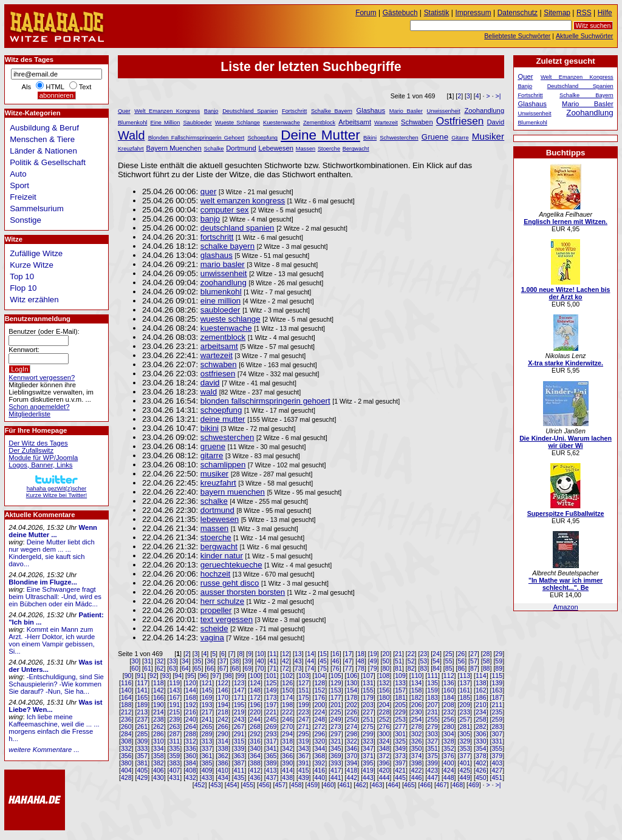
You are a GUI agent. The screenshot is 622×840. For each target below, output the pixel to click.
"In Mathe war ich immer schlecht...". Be (566, 584)
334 (159, 748)
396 (384, 763)
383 (175, 763)
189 (142, 705)
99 (241, 676)
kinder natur (222, 556)
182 (417, 697)
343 (304, 748)
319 (304, 741)
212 (126, 712)
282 (481, 727)
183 (432, 697)
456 (264, 785)
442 (352, 777)
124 (255, 683)
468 (457, 785)
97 (216, 676)
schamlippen (223, 465)
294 (287, 734)
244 (255, 719)
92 (153, 676)
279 (432, 727)
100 (255, 676)
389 (272, 763)
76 (336, 668)
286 (159, 734)
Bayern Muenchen (173, 148)
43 (298, 661)
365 (272, 756)
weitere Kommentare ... (44, 750)
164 (126, 697)
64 (185, 668)
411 (239, 770)
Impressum (473, 13)
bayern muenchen (233, 492)
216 (191, 712)
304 (449, 734)
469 (474, 785)
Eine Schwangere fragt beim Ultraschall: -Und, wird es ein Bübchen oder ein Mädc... (55, 597)
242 (223, 719)
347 (368, 748)
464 (393, 785)
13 (298, 654)
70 (261, 668)
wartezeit (217, 355)
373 (400, 756)
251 (368, 719)
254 (417, 719)
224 (320, 712)
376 (449, 756)
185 (465, 697)
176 (320, 697)
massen (214, 528)
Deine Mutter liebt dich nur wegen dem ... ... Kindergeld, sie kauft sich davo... (52, 553)
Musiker (488, 136)
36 (210, 661)
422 (417, 770)
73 (298, 668)
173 (272, 697)
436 (255, 777)
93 (166, 676)
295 (304, 734)
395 (368, 763)
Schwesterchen (399, 138)
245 (272, 719)
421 (400, 770)
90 (128, 676)
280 (449, 727)
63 (173, 668)
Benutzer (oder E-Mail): (44, 331)
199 (304, 705)
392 (320, 763)
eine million (220, 301)
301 (400, 734)
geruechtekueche (231, 565)
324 (384, 741)
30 (135, 661)
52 (411, 661)
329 (465, 741)
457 (280, 785)
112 (449, 676)
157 (400, 690)
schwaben (219, 364)
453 (216, 785)
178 (352, 697)
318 (287, 741)
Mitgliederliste (29, 414)
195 (239, 705)
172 (255, 697)
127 (304, 683)
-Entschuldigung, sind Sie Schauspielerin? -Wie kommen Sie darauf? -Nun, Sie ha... (56, 684)
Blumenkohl (133, 123)
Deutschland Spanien (250, 111)
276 (384, 727)
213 (142, 712)
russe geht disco (230, 583)
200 (320, 705)
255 (432, 719)
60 (135, 668)
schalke (214, 501)
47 (348, 661)
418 (352, 770)
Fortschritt (294, 111)
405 (142, 770)
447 (432, 777)
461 (345, 785)
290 (223, 734)
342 (287, 748)
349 (400, 748)
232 (449, 712)
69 (248, 668)
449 (465, 777)
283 (497, 727)
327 (432, 741)
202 (352, 705)
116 (126, 683)
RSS (584, 13)
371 (368, 756)
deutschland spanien (238, 228)
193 (207, 705)
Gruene (435, 137)
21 (398, 654)
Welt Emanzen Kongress (167, 111)
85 (449, 668)
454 (232, 785)
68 (236, 668)
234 (481, 712)
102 (287, 676)
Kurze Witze (32, 265)
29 (499, 654)
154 (352, 690)
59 (499, 661)
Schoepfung (262, 138)
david (210, 383)
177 (336, 697)
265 (207, 727)
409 (207, 770)
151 (304, 690)
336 (191, 748)
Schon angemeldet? (39, 407)
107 (368, 676)
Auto (18, 174)
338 (223, 748)
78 (361, 668)
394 (352, 763)
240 (191, 719)
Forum (366, 13)
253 (400, 719)
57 (474, 661)
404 (126, 770)
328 (449, 741)
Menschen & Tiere (42, 139)
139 (497, 683)
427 (497, 770)
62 (160, 668)
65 (198, 668)
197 (272, 705)
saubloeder (220, 310)
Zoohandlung (484, 110)
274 (352, 727)
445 (400, 777)
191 (175, 705)
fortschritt (217, 237)
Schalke (214, 149)
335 (175, 748)
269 (272, 727)
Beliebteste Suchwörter (517, 36)
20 (386, 654)
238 (159, 719)
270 (287, 727)
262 (159, 727)
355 (497, 748)
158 (417, 690)
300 (384, 734)
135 (432, 683)
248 (320, 719)
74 (311, 668)
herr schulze (222, 601)
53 (423, 661)
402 (481, 763)
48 (361, 661)
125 (272, 683)
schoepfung (221, 410)
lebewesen (220, 519)
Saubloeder (197, 123)
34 (185, 661)
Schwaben (417, 122)
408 (191, 770)
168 (191, 697)
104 (320, 676)
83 (423, 668)
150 (287, 690)
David (495, 122)
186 (481, 697)
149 (272, 690)
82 (411, 668)
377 (465, 756)
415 (304, 770)
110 (417, 676)
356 (126, 756)
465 (409, 785)
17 (348, 654)
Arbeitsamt (355, 122)
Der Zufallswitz (31, 450)
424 (449, 770)
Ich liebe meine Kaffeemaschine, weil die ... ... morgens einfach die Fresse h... (54, 728)
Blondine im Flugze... (43, 582)
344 (320, 748)
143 (175, 690)
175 (304, 697)
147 (239, 690)
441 (336, 777)
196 (255, 705)
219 (239, 712)
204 (384, 705)
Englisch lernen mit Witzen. (566, 222)
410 (223, 770)
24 (436, 654)
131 (368, 683)
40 (261, 661)
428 (126, 777)
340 (255, 748)
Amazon (565, 607)
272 (320, 727)
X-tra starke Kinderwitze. (566, 363)
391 (304, 763)
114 (481, 676)
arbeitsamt (219, 346)
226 (352, 712)
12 (285, 654)
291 (239, 734)
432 (191, 777)
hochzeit (215, 574)
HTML (55, 87)
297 (336, 734)
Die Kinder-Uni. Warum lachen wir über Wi (566, 442)
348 (384, 748)
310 (159, 741)
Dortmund (241, 148)
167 (175, 697)
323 (368, 741)
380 (126, 763)
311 (175, 741)
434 (223, 777)
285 (142, 734)
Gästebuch (400, 13)
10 (261, 654)
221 (272, 712)
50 (386, 661)
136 (449, 683)
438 (287, 777)
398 (417, 763)
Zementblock (319, 123)
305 (465, 734)
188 (126, 705)
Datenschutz (518, 13)
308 (126, 741)
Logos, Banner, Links (40, 465)
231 (432, 712)
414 (287, 770)
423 (432, 770)
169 (207, 697)
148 (255, 690)
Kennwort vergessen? (42, 378)
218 (223, 712)
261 (142, 727)
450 (481, 777)
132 (384, 683)
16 (336, 654)
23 (423, 654)
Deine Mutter (320, 135)
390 (287, 763)
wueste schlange (231, 319)
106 (352, 676)
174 (287, 697)
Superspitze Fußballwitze (566, 513)
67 (223, 668)
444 (384, 777)
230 (417, 712)
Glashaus (371, 110)
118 (159, 683)
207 (432, 705)
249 (336, 719)
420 (384, 770)
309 (142, 741)
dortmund (217, 510)
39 (248, 661)
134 (417, 683)
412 (255, 770)
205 (400, 705)
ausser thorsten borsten (243, 592)
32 (160, 661)
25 (449, 654)
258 (481, 719)
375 (432, 756)
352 (449, 748)
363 (239, 756)
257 (465, 719)
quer (209, 191)
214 (159, 712)
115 (497, 676)
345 (336, 748)
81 (398, 668)
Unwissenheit (444, 111)
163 (497, 690)
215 (175, 712)
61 (148, 668)
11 (273, 654)
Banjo (211, 111)
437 (272, 777)
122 (223, 683)
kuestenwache (226, 328)
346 (352, 748)
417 (336, 770)
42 (285, 661)
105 (336, 676)
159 (432, 690)
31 (148, 661)
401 (465, 763)
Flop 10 (23, 288)
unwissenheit (224, 273)
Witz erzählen (34, 300)
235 (497, 712)
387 (239, 763)
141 (142, 690)
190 (159, 705)
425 (465, 770)
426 (481, 770)
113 (465, 676)
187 (497, 697)
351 (432, 748)
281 (465, 727)
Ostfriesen (460, 121)
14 (311, 654)
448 (449, 777)
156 (384, 690)
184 (449, 697)
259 (497, 719)
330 (481, 741)
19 (374, 654)
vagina (212, 638)
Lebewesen (276, 148)
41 (273, 661)
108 (384, 676)
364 (255, 756)
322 (352, 741)
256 (449, 719)
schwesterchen (227, 437)
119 (175, 683)
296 (320, 734)
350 (417, 748)
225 (336, 712)
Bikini (370, 138)
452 (200, 785)
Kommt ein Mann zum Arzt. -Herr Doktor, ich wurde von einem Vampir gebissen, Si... (52, 640)
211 (497, 705)
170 (223, 697)
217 (207, 712)
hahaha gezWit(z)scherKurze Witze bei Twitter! (56, 488)
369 (336, 756)
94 (178, 676)
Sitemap (557, 13)
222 (287, 712)
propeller (216, 610)
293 (272, 734)
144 (191, 690)
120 (191, 683)
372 (384, 756)
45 (323, 661)
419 (368, 770)
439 (304, 777)
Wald (132, 135)
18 (361, 654)
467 (442, 785)
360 (191, 756)
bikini (210, 428)
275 (368, 727)
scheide (214, 628)
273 (336, 727)
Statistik (437, 13)
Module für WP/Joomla (43, 458)
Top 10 (22, 276)
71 (273, 668)
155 (368, 690)
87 (474, 668)
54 (436, 661)
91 (140, 676)
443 (368, 777)
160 (449, 690)
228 (384, 712)
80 (386, 668)
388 (255, 763)
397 (400, 763)
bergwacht (219, 547)
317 (272, 741)
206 (417, 705)
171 (239, 697)
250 (352, 719)
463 (377, 785)
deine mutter (223, 419)
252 (384, 719)
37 (223, 661)
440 (320, 777)
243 (239, 719)
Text (85, 87)
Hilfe (605, 13)
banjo (210, 219)
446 (417, 777)
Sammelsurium (36, 208)
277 (400, 727)
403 (497, 763)
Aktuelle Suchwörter (584, 36)
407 (175, 770)
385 (207, 763)
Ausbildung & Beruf (44, 128)
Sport (19, 185)
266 (223, 727)
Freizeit (23, 197)
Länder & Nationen (43, 151)
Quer (124, 111)
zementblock (223, 337)
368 (320, 756)
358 (159, 756)
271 (304, 727)
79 (374, 668)
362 (223, 756)
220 (255, 712)
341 (272, 748)
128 (320, 683)
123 (239, 683)
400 (449, 763)
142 (159, 690)
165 (142, 697)
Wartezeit (386, 123)
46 (336, 661)
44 (311, 661)
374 (417, 756)
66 (210, 668)
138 (481, 683)
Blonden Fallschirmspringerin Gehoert (197, 138)
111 (432, 676)
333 (142, 748)
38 (236, 661)
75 (323, 668)
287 (175, 734)
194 (223, 705)
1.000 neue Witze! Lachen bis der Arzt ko (566, 293)
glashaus (217, 255)
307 (497, 734)
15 (323, 654)
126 (287, 683)
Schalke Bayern (332, 111)
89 (499, 668)
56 (461, 661)
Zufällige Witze (36, 253)
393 (336, 763)
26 (461, 654)
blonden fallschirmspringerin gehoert (265, 401)
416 (320, 770)
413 (272, 770)
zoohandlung (224, 283)
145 (207, 690)
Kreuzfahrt (131, 149)
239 (175, 719)
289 (207, 734)
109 (400, 676)
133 (400, 683)
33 (173, 661)
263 (175, 727)
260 (126, 727)
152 (320, 690)
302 (417, 734)
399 (432, 763)
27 (474, 654)
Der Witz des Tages (38, 443)
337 (207, 748)
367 (304, 756)
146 (223, 690)
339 (239, 748)
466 (425, 785)
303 (432, 734)
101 (272, 676)
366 (287, 756)
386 (223, 763)
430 (159, 777)
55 (449, 661)
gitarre (212, 456)
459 (313, 785)
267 (239, 727)
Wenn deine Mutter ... (53, 531)
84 (436, 668)
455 (248, 785)
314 (223, 741)
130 (352, 683)
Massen (306, 149)
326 (417, 741)
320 (320, 741)
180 (384, 697)
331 (497, 741)
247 (304, 719)
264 (191, 727)
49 (374, 661)
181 (400, 697)
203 (368, 705)
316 (255, 741)
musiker (214, 474)
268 (255, 727)
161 (465, 690)
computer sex (225, 210)
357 (142, 756)
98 (228, 676)
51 (398, 661)
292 (255, 734)
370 (352, 756)
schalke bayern (227, 246)
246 (287, 719)
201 (336, 705)
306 (481, 734)
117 (142, 683)
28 (487, 654)
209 (465, 705)
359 (175, 756)
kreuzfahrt (218, 483)
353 (465, 748)
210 (481, 705)
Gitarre (460, 138)
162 (481, 690)
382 (159, 763)
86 (461, 668)
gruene (213, 446)
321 (336, 741)
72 (285, 668)
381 (142, 763)
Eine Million (165, 123)
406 (159, 770)
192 (191, 705)
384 (191, 763)
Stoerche (329, 149)
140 (126, 690)
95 (191, 676)
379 (497, 756)
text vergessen (227, 619)
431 (175, 777)
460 (329, 785)
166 (159, 697)
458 (296, 785)
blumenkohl (221, 292)
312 (191, 741)
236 (126, 719)
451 (497, 777)
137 (465, 683)
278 (417, 727)
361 (207, 756)
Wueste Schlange (238, 123)
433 (207, 777)
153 (336, 690)
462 (361, 785)
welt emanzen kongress (243, 201)
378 (481, 756)
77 (348, 668)
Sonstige (26, 220)
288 (191, 734)
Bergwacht (356, 149)
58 (487, 661)
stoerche (216, 537)
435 (239, 777)
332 (126, 748)
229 (400, 712)
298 (352, 734)
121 (207, 683)
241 (207, 719)
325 (400, 741)
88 (487, 668)
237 (142, 719)
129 (336, 683)
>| (498, 96)
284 (126, 734)
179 (368, 697)
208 (449, 705)
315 (239, 741)
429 (142, 777)
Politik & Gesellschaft (48, 162)
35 (198, 661)
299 (368, 734)
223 (304, 712)
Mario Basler (406, 111)
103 (304, 676)
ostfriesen (218, 374)
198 (287, 705)
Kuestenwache (282, 123)
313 (207, 741)
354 (481, 748)
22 (411, 654)
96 (203, 676)
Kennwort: (24, 350)
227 (368, 712)
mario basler (223, 264)
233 (465, 712)
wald (209, 392)
